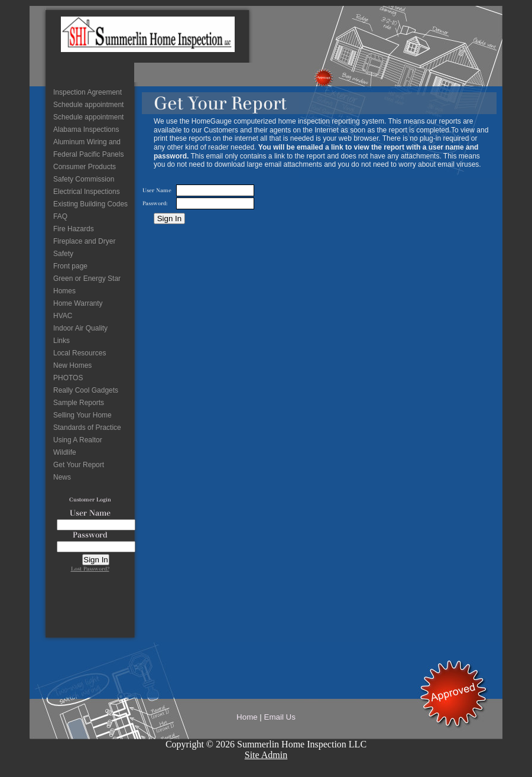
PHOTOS (68, 378)
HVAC (63, 316)
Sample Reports (79, 403)
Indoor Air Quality (80, 328)
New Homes (72, 365)
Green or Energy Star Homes (87, 285)
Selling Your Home (82, 415)
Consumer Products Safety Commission (85, 173)
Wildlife (65, 452)
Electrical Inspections (87, 192)
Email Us (280, 717)
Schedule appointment (88, 105)
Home (247, 717)
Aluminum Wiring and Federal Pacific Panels (88, 148)
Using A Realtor (78, 440)
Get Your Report (79, 465)
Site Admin (266, 755)
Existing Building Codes (90, 204)
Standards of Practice (87, 428)
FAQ (60, 216)
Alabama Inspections (86, 129)
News (62, 477)
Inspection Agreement (87, 92)
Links (61, 341)
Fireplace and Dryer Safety (84, 247)
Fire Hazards (74, 229)
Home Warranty (78, 303)
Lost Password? (90, 569)
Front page (70, 266)
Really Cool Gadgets (86, 390)
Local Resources (80, 353)
